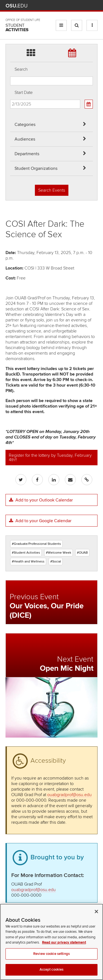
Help (54, 6)
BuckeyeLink (62, 6)
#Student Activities (26, 553)
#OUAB (82, 553)
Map (70, 6)
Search (21, 69)
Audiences (25, 139)
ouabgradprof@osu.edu (69, 795)
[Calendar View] (89, 104)
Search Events (52, 190)
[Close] (96, 917)
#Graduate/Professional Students (36, 544)
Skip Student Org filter (10, 23)
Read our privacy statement (64, 948)
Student (17, 28)
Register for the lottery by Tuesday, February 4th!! (50, 458)
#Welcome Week (59, 553)
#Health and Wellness (28, 562)
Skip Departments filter (10, 9)
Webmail (86, 6)
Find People (78, 6)
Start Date (24, 93)
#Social (56, 562)
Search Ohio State (94, 6)
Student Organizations (36, 168)
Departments (27, 154)
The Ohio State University (16, 6)
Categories (25, 125)
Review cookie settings (51, 959)
